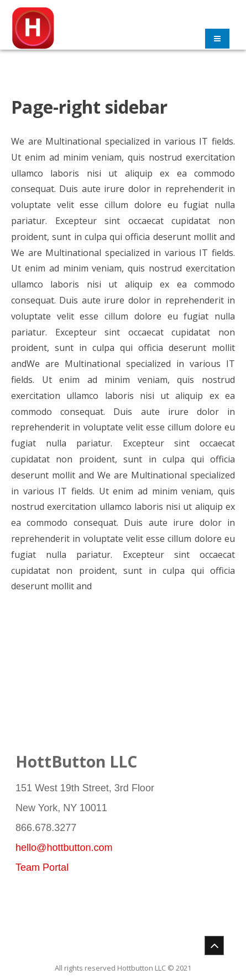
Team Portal (42, 867)
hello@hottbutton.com (64, 848)
